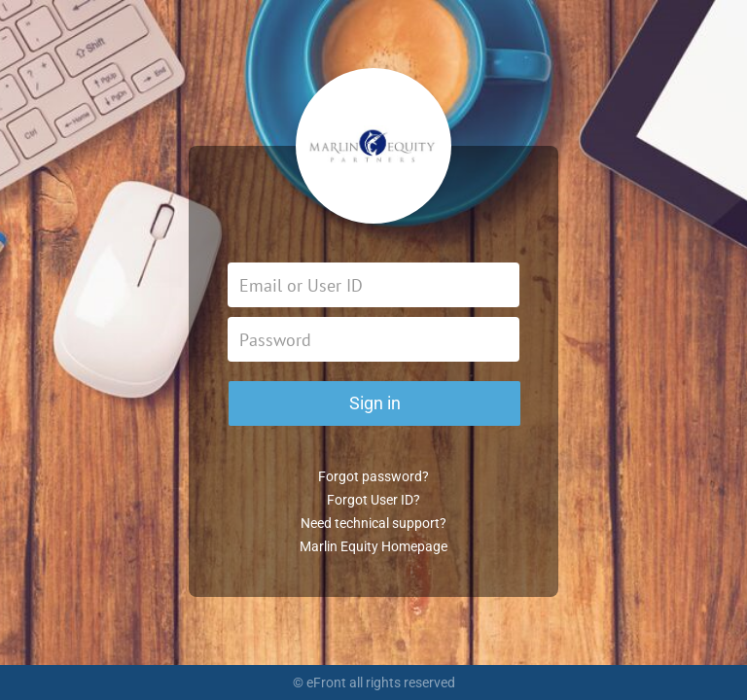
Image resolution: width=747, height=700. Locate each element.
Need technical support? (373, 523)
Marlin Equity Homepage (373, 546)
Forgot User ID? (373, 500)
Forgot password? (373, 476)
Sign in (375, 403)
